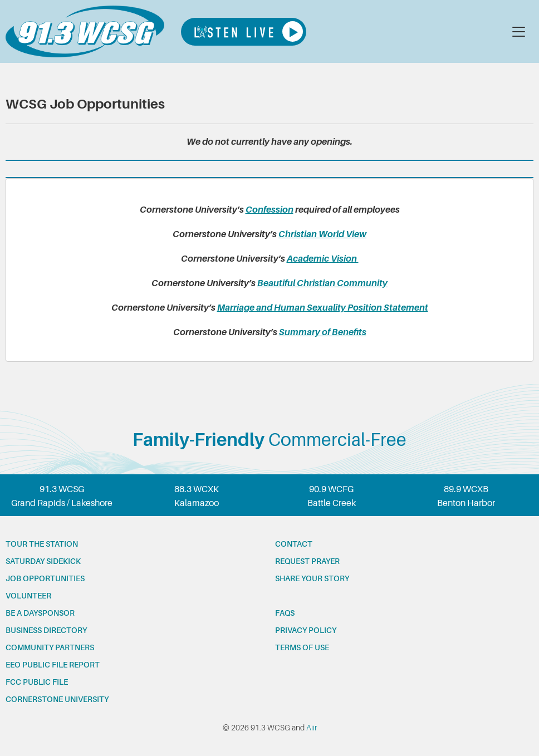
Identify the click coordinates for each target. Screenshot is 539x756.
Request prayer (307, 561)
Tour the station (42, 544)
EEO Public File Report (53, 665)
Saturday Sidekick (43, 561)
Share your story (312, 578)
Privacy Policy (306, 630)
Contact (294, 544)
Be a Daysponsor (40, 613)
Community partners (50, 647)
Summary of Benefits (323, 332)
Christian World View (322, 234)
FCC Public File (37, 682)
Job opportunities (45, 578)
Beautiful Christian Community (322, 283)
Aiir (312, 728)
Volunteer (28, 596)
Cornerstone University (57, 699)
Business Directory (46, 630)
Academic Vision (323, 259)
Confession (269, 210)
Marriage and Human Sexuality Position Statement (323, 308)
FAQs (285, 613)
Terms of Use (302, 647)
